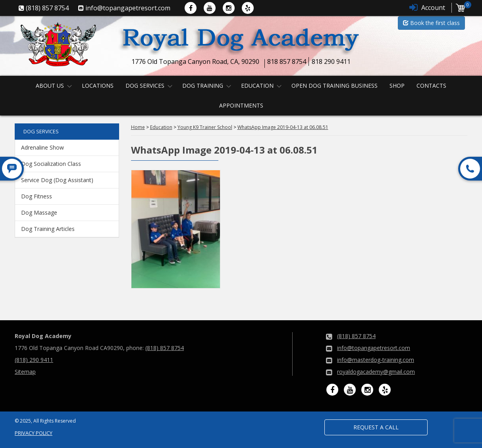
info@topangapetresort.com (374, 348)
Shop (397, 86)
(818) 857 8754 (165, 348)
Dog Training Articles (48, 229)
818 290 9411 (331, 62)
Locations (98, 86)
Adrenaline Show (42, 147)
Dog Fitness (37, 196)
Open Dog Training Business (335, 86)
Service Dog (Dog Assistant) (57, 180)
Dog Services (145, 86)
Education (257, 86)
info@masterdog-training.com (376, 360)
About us (50, 86)
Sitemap (25, 372)
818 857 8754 (287, 62)
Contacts (431, 86)
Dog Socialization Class (51, 164)
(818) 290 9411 (34, 360)
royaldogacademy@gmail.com (376, 372)
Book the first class (431, 23)
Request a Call (376, 427)
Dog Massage (39, 212)
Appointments (241, 105)
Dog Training (203, 86)
